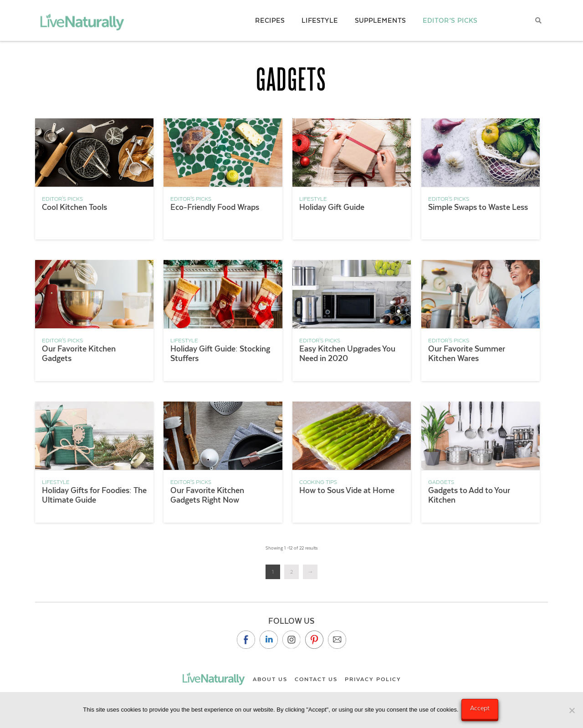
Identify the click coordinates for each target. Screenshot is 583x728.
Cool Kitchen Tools (74, 207)
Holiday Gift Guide (332, 207)
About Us (270, 679)
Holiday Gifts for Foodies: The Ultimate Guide (94, 495)
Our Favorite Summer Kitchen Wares (467, 354)
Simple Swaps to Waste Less (478, 207)
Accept (482, 710)
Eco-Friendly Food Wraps (215, 207)
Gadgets (441, 482)
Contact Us (316, 679)
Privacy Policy (373, 679)
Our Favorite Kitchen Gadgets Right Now (207, 495)
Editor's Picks (62, 199)
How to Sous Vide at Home (347, 490)
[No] (572, 711)
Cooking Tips (318, 482)
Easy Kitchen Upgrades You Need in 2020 (347, 354)
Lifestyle (313, 199)
